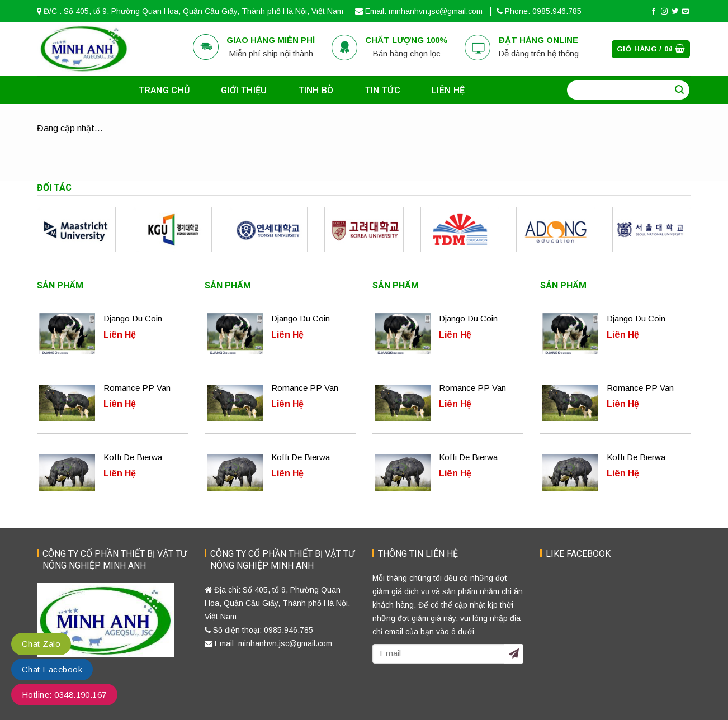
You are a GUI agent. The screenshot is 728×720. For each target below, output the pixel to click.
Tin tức (383, 90)
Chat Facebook (52, 669)
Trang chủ (164, 90)
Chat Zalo (41, 644)
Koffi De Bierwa (133, 457)
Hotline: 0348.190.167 (64, 695)
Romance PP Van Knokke (137, 389)
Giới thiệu (244, 90)
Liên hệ (448, 90)
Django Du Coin (133, 318)
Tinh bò (316, 90)
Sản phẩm (60, 285)
